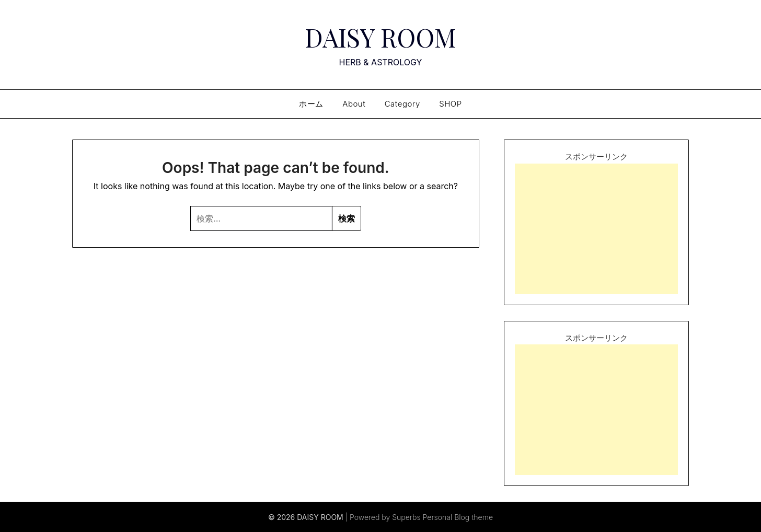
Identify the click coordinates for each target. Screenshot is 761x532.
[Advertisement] (596, 229)
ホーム (311, 104)
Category (402, 104)
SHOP (450, 104)
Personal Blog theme (458, 517)
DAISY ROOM (380, 37)
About (354, 104)
